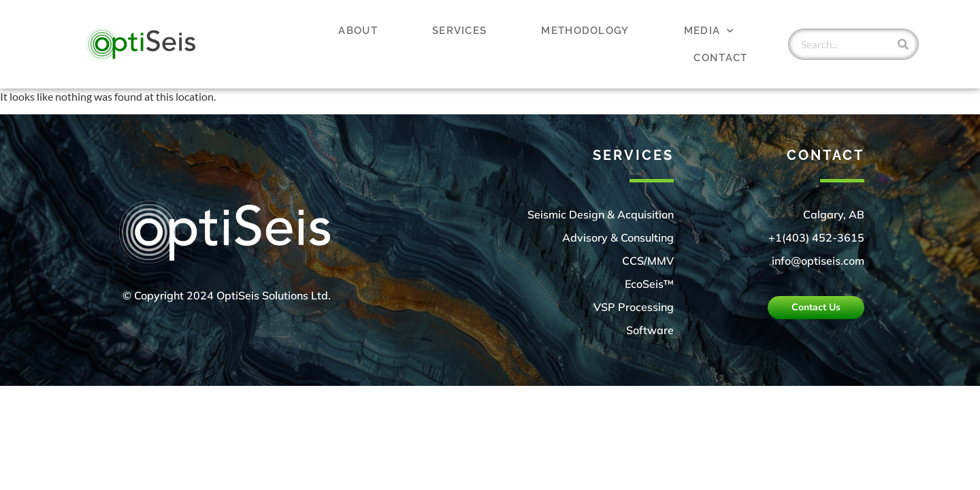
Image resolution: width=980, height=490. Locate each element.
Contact (720, 58)
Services (459, 31)
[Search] (903, 44)
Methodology (585, 31)
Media (709, 31)
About (358, 31)
